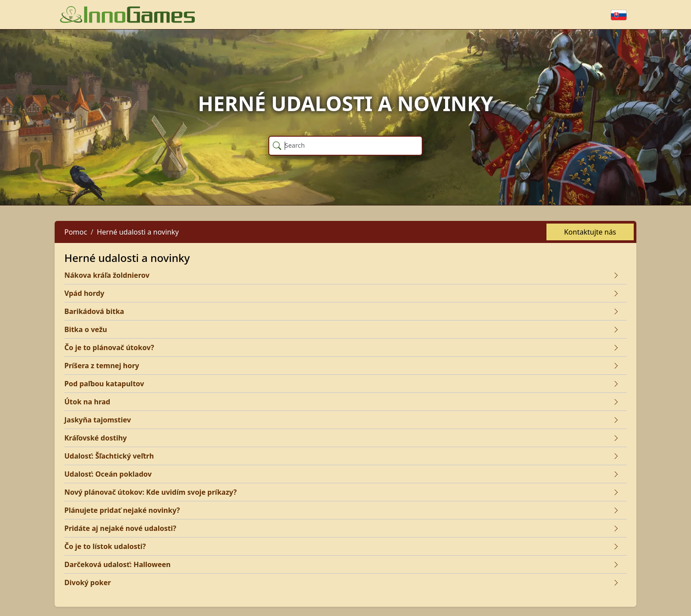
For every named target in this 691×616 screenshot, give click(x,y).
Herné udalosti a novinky (138, 232)
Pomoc (76, 232)
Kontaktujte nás (590, 232)
